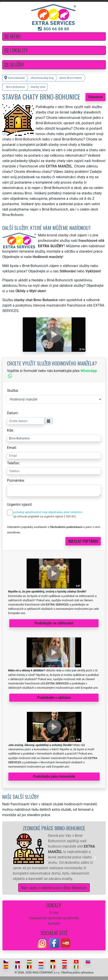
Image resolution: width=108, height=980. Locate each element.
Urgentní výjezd (19, 504)
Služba (12, 391)
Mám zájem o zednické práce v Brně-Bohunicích (54, 888)
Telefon (13, 463)
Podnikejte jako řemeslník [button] (54, 776)
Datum (12, 413)
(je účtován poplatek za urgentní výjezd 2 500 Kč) (45, 516)
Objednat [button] (95, 97)
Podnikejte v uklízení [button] (54, 698)
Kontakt (54, 923)
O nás (54, 913)
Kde (10, 430)
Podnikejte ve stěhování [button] (54, 623)
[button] (54, 37)
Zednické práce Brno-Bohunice (54, 828)
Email (11, 448)
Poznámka (15, 480)
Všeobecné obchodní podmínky (54, 918)
